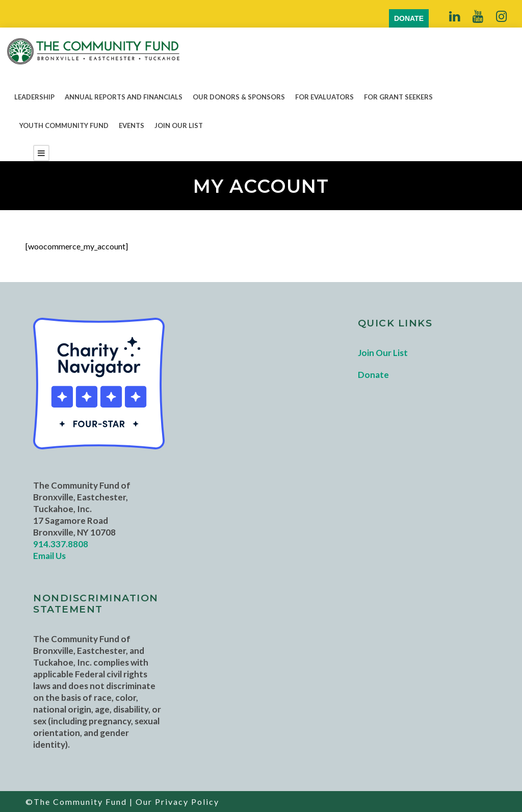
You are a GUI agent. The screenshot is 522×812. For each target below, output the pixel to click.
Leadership (34, 97)
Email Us (49, 556)
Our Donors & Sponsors (239, 97)
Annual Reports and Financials (124, 97)
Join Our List (179, 125)
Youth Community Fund (64, 125)
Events (132, 125)
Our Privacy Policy (177, 802)
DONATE (409, 18)
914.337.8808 (61, 544)
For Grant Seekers (398, 97)
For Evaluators (324, 97)
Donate (373, 375)
